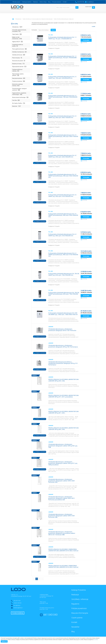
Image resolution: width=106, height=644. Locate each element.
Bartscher (17, 106)
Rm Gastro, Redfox (19, 103)
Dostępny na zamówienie (40, 45)
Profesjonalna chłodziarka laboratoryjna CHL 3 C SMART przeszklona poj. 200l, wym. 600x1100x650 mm (63, 136)
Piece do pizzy (17, 58)
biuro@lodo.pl (89, 2)
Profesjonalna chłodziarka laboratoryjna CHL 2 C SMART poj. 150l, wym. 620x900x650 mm (62, 77)
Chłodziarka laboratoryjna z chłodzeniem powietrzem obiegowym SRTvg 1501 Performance (63, 346)
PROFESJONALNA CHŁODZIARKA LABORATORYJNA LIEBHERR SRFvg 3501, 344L (63, 380)
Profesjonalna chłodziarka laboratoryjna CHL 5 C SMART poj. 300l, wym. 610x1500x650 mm (62, 196)
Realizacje (35, 2)
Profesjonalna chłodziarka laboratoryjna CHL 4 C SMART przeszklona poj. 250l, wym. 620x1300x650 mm (63, 176)
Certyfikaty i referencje (80, 599)
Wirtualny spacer (16, 2)
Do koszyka (86, 40)
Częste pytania (77, 618)
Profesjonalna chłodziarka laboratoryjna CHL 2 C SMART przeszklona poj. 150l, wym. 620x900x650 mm (63, 97)
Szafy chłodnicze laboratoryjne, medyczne (64, 19)
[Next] (42, 579)
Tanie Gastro (17, 34)
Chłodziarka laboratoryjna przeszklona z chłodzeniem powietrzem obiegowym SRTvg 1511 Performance (63, 363)
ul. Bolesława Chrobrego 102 (46, 596)
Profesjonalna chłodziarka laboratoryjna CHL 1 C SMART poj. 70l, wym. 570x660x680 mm (62, 38)
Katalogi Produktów (79, 590)
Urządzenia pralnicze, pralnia (18, 45)
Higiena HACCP (18, 42)
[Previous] (34, 579)
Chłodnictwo (18, 19)
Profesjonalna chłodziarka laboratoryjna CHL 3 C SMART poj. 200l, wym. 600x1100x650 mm (62, 117)
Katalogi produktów (27, 2)
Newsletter (75, 627)
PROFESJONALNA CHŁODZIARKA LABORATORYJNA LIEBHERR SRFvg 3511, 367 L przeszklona (63, 396)
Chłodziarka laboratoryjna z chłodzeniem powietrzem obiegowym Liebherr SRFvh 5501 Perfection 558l (62, 516)
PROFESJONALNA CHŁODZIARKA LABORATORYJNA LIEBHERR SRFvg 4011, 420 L (63, 412)
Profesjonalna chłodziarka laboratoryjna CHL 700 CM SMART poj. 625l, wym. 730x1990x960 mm (64, 274)
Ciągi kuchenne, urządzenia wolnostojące (19, 94)
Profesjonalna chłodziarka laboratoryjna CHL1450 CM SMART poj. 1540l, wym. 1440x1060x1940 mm (63, 314)
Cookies (96, 640)
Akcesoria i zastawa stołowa (17, 85)
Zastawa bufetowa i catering (17, 70)
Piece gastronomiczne (20, 49)
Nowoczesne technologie (20, 97)
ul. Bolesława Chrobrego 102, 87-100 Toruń (21, 596)
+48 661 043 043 (17, 603)
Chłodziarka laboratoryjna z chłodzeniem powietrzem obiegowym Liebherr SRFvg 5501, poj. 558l (63, 446)
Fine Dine (16, 100)
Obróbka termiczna (19, 55)
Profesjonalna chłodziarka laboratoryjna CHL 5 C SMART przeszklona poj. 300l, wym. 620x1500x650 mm (63, 215)
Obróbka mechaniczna (20, 52)
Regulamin (75, 604)
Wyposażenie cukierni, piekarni (18, 75)
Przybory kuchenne (19, 81)
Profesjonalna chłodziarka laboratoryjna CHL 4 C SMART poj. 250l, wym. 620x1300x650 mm (62, 156)
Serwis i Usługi (43, 2)
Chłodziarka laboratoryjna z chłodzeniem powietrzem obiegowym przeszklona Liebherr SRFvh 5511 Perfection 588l (62, 533)
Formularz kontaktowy (18, 613)
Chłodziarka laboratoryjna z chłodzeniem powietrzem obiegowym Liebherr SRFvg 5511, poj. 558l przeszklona (63, 463)
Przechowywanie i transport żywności (19, 89)
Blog (49, 2)
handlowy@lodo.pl (18, 608)
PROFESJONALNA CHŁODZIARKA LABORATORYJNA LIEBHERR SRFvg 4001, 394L (63, 429)
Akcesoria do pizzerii (19, 61)
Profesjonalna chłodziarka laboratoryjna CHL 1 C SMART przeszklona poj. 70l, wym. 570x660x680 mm (62, 58)
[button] (93, 7)
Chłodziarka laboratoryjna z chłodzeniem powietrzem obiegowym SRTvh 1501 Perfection (62, 330)
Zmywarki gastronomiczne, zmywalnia (19, 31)
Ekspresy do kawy (18, 64)
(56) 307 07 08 (80, 2)
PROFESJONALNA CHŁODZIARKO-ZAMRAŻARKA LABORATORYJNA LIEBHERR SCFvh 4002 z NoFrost (63, 550)
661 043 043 (50, 615)
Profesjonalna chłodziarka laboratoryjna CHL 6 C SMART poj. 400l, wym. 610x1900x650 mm (62, 235)
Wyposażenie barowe (19, 67)
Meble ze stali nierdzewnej (17, 38)
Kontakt (65, 2)
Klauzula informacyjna (80, 613)
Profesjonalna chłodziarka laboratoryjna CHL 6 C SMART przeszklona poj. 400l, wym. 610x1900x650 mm (63, 255)
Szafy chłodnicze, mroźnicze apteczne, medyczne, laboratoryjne (38, 19)
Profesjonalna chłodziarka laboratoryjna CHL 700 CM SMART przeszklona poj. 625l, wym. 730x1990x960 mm (64, 294)
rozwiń (93, 26)
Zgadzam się (4, 641)
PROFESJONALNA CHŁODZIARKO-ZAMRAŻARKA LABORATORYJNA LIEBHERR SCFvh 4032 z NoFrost (63, 566)
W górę (14, 24)
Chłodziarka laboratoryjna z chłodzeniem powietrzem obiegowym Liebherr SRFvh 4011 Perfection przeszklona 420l (62, 498)
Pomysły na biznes (57, 2)
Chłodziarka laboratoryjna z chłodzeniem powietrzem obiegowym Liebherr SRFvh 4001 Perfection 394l (62, 481)
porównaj (84, 42)
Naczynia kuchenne (19, 78)
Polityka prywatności (79, 608)
